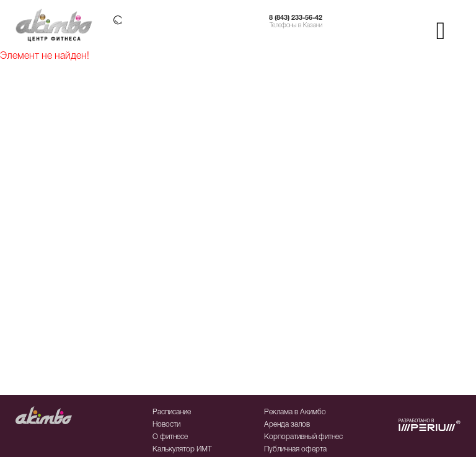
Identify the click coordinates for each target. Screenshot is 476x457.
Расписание (172, 412)
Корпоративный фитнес (303, 437)
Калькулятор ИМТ (182, 449)
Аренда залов (287, 424)
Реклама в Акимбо (295, 412)
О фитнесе (170, 437)
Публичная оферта (295, 449)
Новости (166, 424)
